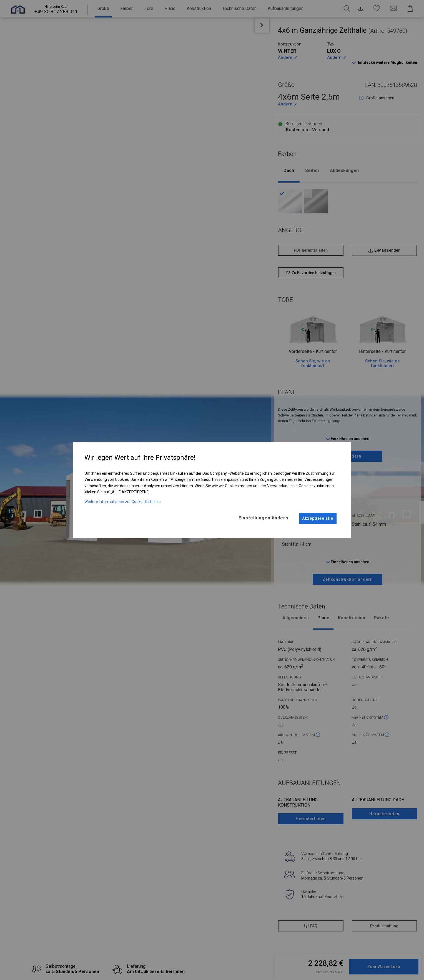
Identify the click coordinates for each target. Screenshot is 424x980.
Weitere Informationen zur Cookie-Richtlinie (123, 499)
